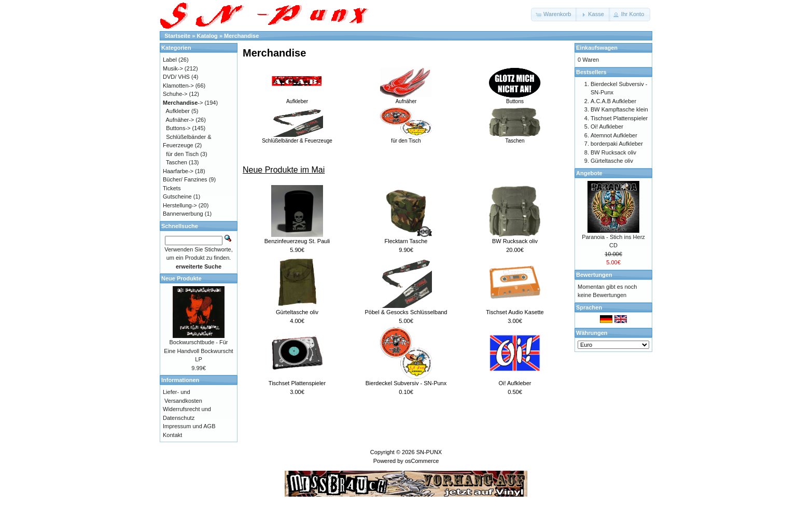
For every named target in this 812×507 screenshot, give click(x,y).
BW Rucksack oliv (515, 241)
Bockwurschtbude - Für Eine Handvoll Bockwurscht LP (198, 351)
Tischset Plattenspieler (297, 383)
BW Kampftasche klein (619, 109)
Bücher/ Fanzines (185, 179)
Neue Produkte (181, 278)
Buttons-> (178, 128)
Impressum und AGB (189, 426)
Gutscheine (177, 196)
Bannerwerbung (183, 214)
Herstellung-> (180, 205)
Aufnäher (406, 98)
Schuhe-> (175, 94)
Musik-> (173, 68)
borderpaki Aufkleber (617, 144)
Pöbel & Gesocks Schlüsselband (406, 312)
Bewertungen (594, 275)
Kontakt (172, 435)
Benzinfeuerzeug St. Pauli (297, 241)
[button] (554, 15)
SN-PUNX (429, 452)
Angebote (589, 173)
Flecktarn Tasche (406, 241)
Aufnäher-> (180, 120)
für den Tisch (406, 138)
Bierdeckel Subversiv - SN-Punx (406, 383)
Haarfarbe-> (178, 171)
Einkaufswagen (597, 48)
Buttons (515, 98)
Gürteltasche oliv (297, 312)
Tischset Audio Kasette (515, 312)
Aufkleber (297, 98)
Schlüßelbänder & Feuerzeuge (297, 138)
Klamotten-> (178, 86)
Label (170, 60)
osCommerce (422, 461)
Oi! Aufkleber (515, 383)
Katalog (207, 36)
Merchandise (241, 36)
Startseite (177, 36)
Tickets (172, 188)
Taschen (515, 138)
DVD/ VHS (176, 77)
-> (183, 103)
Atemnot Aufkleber (614, 135)
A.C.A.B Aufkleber (613, 101)
